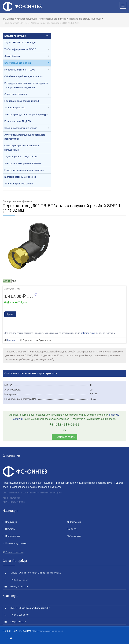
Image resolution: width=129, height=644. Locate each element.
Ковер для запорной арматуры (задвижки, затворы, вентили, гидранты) (26, 85)
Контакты (72, 529)
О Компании (74, 522)
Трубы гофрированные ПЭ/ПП (20, 49)
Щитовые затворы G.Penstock (20, 177)
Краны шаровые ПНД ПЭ (18, 121)
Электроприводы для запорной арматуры (26, 114)
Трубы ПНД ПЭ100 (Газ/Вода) (20, 42)
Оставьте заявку (65, 437)
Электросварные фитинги (18, 63)
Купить (10, 314)
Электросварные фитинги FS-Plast (23, 163)
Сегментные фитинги (16, 94)
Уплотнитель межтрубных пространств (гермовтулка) (25, 137)
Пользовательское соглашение (48, 631)
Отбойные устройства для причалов (23, 76)
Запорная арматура (15, 108)
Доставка (12, 340)
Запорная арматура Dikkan (19, 184)
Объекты (10, 529)
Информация (13, 536)
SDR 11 (15, 281)
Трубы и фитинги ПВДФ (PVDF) (21, 157)
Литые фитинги (12, 56)
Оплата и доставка (16, 543)
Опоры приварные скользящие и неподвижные (22, 148)
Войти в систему (15, 552)
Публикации (74, 536)
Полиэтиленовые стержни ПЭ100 (22, 101)
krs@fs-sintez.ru (18, 622)
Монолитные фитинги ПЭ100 (20, 70)
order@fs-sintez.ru (89, 333)
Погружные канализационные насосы (24, 170)
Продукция (11, 522)
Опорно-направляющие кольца (21, 128)
